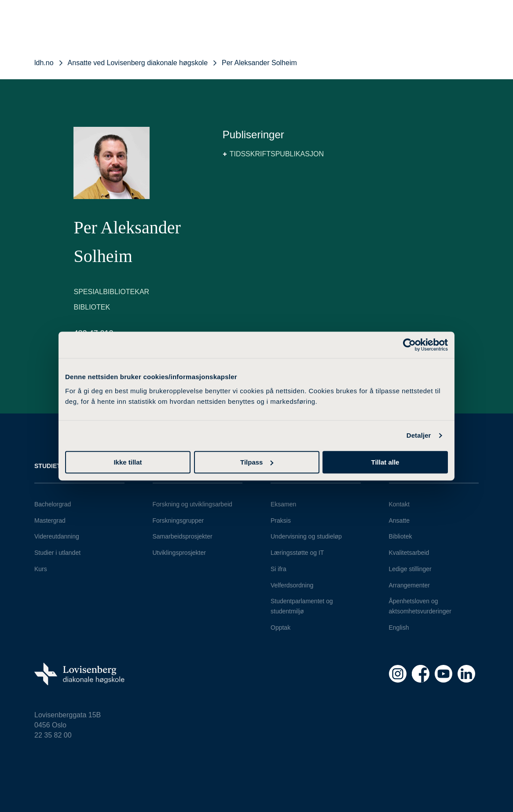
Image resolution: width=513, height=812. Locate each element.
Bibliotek (401, 536)
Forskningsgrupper (178, 520)
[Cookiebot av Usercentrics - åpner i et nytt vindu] (409, 345)
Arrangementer (409, 585)
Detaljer (419, 435)
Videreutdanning (57, 536)
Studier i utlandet (57, 553)
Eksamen (283, 504)
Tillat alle (385, 462)
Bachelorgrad (53, 504)
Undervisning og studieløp (306, 536)
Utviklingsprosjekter (179, 553)
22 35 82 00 (53, 735)
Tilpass (257, 462)
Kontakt (399, 504)
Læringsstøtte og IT (297, 553)
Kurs (41, 569)
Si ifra (278, 569)
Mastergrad (50, 520)
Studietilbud (57, 466)
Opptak (280, 627)
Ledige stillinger (410, 569)
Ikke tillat (128, 462)
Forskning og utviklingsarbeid (192, 504)
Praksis (281, 520)
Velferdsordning (292, 585)
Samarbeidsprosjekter (183, 536)
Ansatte (399, 520)
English (399, 627)
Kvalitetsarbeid (409, 553)
